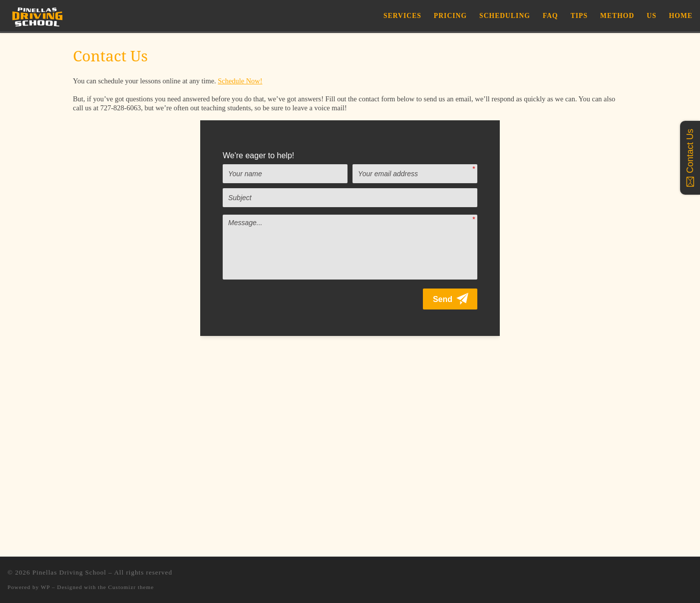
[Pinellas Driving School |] (37, 15)
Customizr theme (131, 587)
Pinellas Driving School (69, 572)
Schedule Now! (240, 81)
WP (45, 587)
